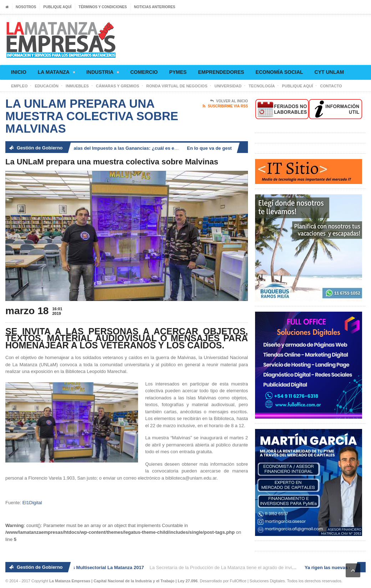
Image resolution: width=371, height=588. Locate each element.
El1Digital (32, 503)
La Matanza (56, 73)
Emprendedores (221, 72)
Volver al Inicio (229, 101)
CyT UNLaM (329, 72)
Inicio (19, 72)
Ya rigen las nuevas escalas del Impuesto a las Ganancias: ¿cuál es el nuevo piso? (114, 148)
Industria (103, 73)
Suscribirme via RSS (225, 106)
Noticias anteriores (155, 7)
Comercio (144, 72)
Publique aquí (57, 7)
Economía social (279, 72)
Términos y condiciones (103, 7)
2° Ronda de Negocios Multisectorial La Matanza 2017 (86, 567)
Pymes (178, 72)
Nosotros (26, 7)
